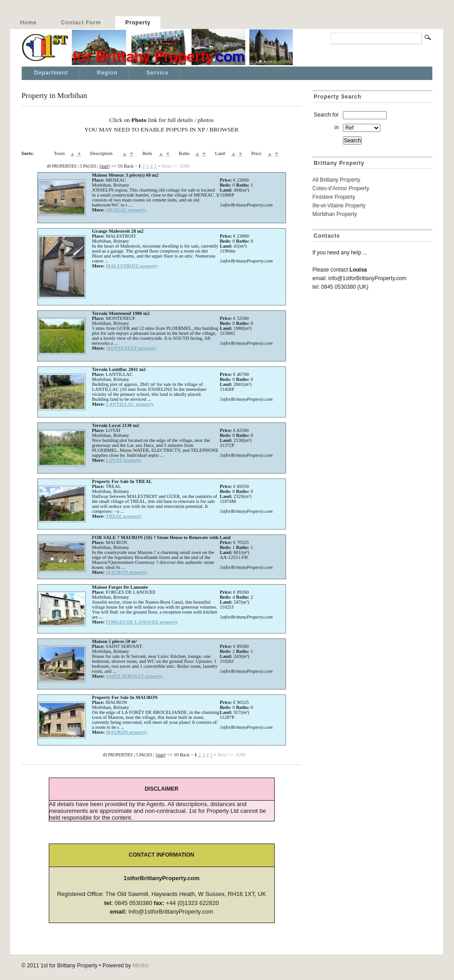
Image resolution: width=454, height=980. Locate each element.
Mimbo (140, 966)
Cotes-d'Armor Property (341, 188)
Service (157, 73)
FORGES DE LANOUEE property (142, 622)
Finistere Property (334, 197)
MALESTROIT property (132, 266)
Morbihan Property (335, 214)
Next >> (169, 166)
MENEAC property (126, 210)
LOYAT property (124, 460)
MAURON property (126, 572)
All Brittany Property (337, 180)
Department (51, 73)
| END (184, 166)
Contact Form (81, 23)
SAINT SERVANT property (134, 676)
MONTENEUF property (131, 348)
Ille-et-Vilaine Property (339, 206)
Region (108, 73)
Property (138, 23)
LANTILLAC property (130, 404)
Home (29, 23)
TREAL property (124, 516)
